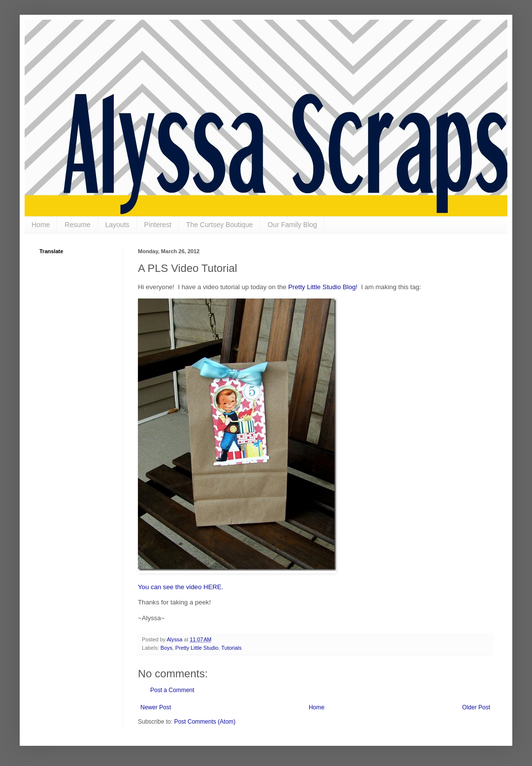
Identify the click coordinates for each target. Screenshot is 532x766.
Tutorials (231, 648)
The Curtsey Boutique (219, 225)
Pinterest (158, 225)
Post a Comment (172, 690)
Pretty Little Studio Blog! (323, 287)
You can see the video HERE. (181, 587)
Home (41, 225)
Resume (77, 225)
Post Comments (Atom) (205, 722)
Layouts (117, 225)
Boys (166, 648)
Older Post (476, 707)
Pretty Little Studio (197, 648)
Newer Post (156, 707)
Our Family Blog (292, 225)
